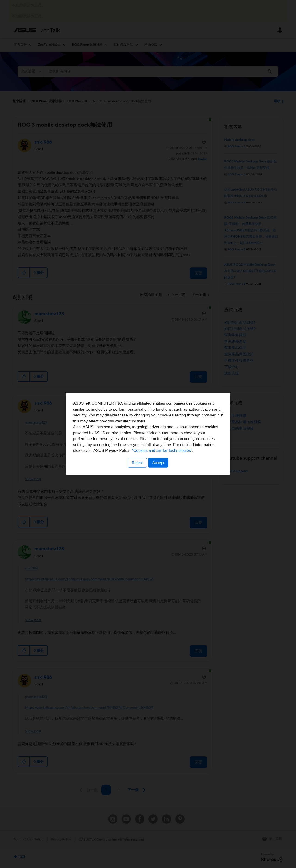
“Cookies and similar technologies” (162, 451)
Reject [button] (137, 463)
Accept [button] (158, 463)
